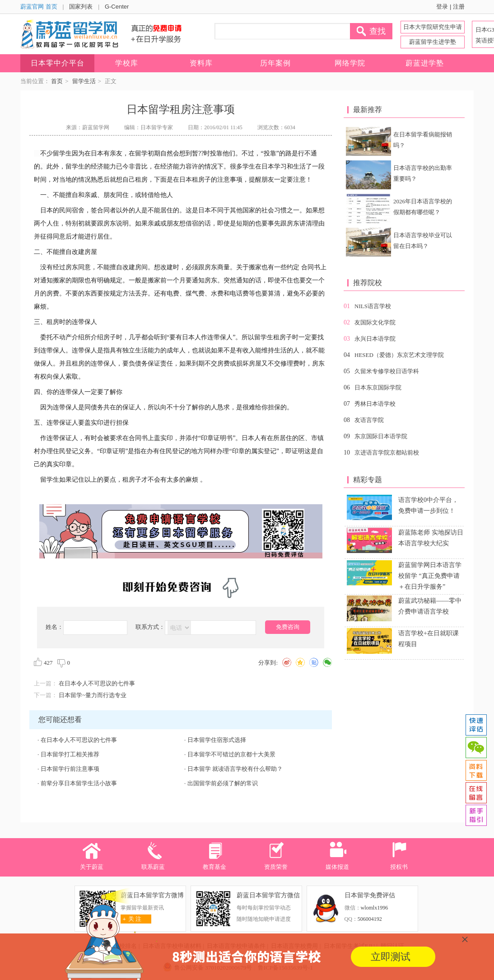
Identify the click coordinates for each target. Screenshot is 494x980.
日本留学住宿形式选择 (217, 740)
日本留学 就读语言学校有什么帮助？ (235, 769)
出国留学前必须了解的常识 (223, 783)
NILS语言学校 (373, 306)
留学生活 (84, 81)
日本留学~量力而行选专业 (93, 695)
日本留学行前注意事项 (70, 769)
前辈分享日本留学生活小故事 (79, 783)
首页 (57, 81)
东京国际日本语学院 (381, 436)
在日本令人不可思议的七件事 (97, 683)
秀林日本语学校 (375, 404)
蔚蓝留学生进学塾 (433, 42)
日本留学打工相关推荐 (70, 754)
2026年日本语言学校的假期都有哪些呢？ (423, 207)
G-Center (117, 7)
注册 (459, 7)
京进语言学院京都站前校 (387, 452)
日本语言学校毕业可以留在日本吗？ (423, 241)
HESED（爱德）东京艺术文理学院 (399, 355)
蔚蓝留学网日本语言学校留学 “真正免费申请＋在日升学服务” (430, 576)
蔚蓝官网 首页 (39, 7)
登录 (442, 7)
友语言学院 (369, 420)
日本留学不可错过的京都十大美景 (231, 754)
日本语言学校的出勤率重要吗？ (423, 173)
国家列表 (81, 7)
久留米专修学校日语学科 (387, 371)
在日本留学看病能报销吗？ (423, 140)
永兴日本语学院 (375, 339)
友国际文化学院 (375, 322)
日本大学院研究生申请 (433, 27)
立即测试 (391, 957)
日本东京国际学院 (378, 387)
